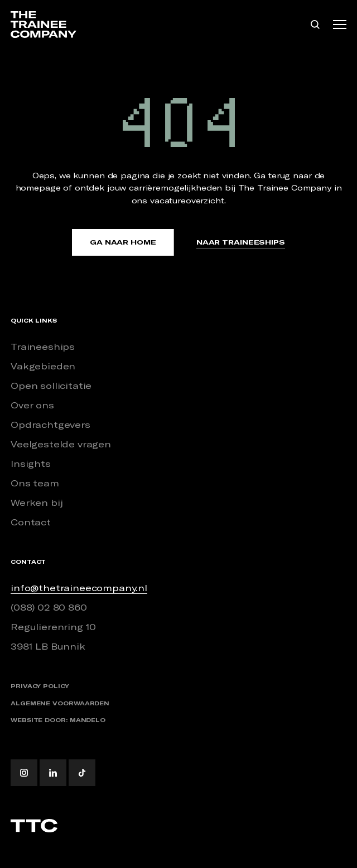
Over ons (32, 405)
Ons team (35, 483)
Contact (31, 522)
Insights (31, 464)
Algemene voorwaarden (60, 703)
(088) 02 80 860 (49, 607)
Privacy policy (40, 686)
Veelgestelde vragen (61, 444)
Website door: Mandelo (58, 720)
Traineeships (43, 347)
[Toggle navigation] (340, 25)
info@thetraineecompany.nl (79, 588)
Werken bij (37, 503)
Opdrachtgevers (50, 425)
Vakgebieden (43, 366)
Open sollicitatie (51, 386)
